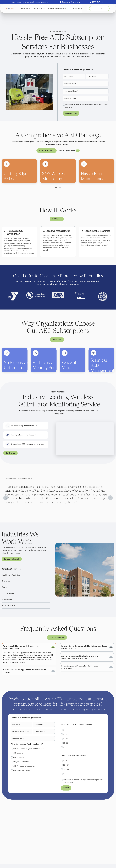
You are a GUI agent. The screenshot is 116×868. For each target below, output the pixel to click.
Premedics (24, 8)
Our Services (38, 8)
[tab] (56, 187)
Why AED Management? (57, 8)
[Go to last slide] (6, 498)
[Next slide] (110, 498)
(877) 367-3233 (97, 2)
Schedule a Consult (47, 151)
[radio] (83, 730)
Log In (99, 8)
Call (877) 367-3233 (67, 151)
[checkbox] (33, 760)
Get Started (57, 219)
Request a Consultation (70, 2)
